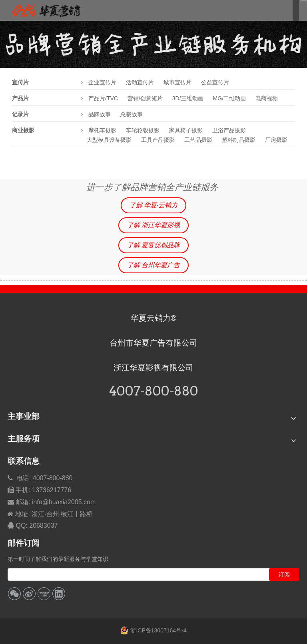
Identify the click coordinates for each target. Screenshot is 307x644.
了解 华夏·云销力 (154, 205)
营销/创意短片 (145, 98)
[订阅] (284, 574)
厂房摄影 (276, 140)
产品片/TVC (103, 98)
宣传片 (20, 82)
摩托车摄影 (102, 130)
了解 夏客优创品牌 (153, 245)
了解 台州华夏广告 (153, 265)
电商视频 (267, 98)
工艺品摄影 (198, 140)
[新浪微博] (29, 594)
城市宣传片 (177, 82)
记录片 (20, 114)
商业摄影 (23, 130)
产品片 (20, 98)
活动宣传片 (140, 82)
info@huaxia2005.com (64, 502)
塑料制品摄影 (239, 140)
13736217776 (52, 490)
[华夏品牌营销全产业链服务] (153, 44)
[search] (139, 574)
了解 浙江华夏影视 (153, 225)
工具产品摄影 (158, 140)
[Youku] (44, 594)
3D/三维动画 (188, 98)
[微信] (14, 594)
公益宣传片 (215, 82)
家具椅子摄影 (186, 130)
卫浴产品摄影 (229, 130)
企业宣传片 (102, 82)
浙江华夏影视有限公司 (153, 368)
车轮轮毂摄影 (143, 130)
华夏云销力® (154, 318)
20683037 (43, 526)
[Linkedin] (59, 594)
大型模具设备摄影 (109, 140)
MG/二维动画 (229, 98)
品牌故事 (100, 114)
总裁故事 (132, 114)
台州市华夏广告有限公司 (153, 343)
